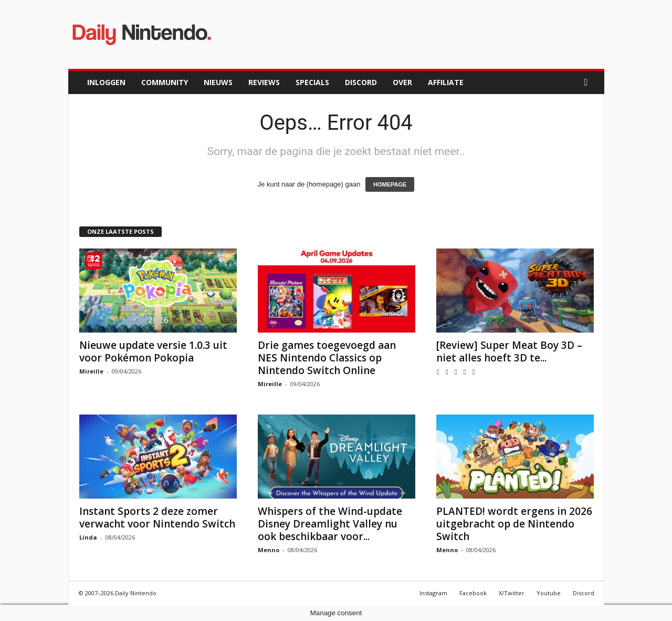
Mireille (91, 371)
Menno (269, 550)
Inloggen (106, 82)
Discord (361, 82)
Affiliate (446, 82)
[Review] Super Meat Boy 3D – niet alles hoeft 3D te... (509, 351)
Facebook (473, 593)
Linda (88, 537)
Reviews (264, 82)
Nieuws (218, 82)
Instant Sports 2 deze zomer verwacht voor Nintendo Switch (157, 517)
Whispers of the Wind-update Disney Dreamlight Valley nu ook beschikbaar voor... (330, 524)
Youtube (549, 593)
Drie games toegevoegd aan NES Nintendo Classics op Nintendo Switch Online (327, 358)
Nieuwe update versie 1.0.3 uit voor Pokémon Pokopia (153, 351)
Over (402, 82)
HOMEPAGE (390, 184)
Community (165, 82)
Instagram (433, 593)
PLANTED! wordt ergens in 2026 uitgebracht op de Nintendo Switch (514, 524)
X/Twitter (512, 593)
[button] (589, 82)
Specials (312, 82)
